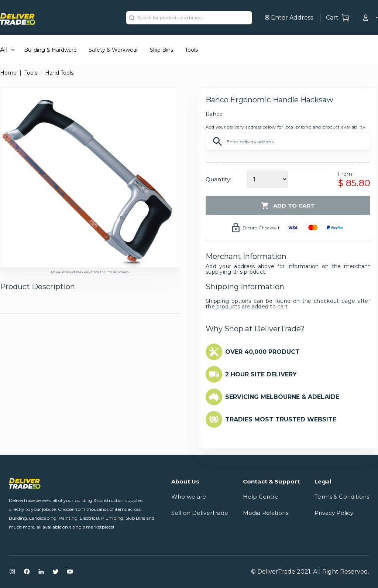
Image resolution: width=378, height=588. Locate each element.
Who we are (189, 497)
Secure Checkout (261, 228)
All (4, 50)
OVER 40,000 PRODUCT (262, 352)
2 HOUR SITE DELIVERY (261, 374)
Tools (191, 50)
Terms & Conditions (342, 497)
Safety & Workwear (113, 50)
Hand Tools (59, 73)
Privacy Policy (334, 513)
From (345, 174)
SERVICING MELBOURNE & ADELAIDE (282, 397)
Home (8, 73)
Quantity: (218, 179)
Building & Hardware (50, 50)
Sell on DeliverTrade (200, 513)
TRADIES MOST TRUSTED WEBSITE (281, 419)
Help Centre (261, 497)
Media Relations (266, 513)
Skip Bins (161, 50)
